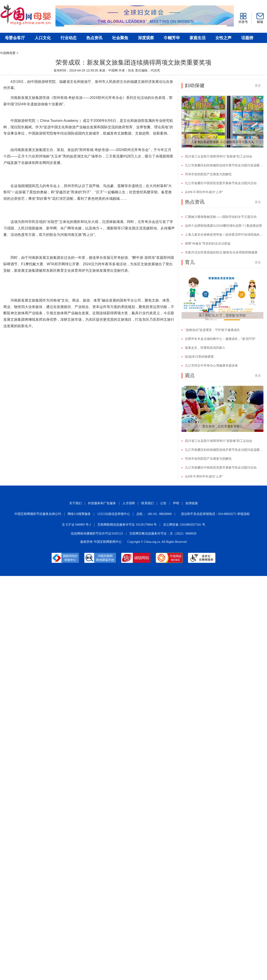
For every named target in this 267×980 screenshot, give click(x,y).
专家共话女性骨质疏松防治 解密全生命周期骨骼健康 (221, 252)
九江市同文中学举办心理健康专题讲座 (211, 365)
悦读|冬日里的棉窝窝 (199, 357)
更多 (258, 86)
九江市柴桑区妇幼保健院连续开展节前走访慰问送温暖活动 (224, 165)
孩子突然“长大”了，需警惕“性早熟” (223, 315)
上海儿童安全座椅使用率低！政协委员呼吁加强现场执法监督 (224, 235)
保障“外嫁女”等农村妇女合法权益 (208, 243)
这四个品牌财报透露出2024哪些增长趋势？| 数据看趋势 (224, 226)
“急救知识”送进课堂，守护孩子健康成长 (212, 330)
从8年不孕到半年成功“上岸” (204, 192)
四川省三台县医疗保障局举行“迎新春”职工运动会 (219, 156)
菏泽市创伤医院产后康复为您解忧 (208, 174)
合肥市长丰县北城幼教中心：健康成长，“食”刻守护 (220, 339)
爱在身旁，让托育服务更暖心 (222, 426)
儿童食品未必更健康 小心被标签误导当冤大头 (222, 142)
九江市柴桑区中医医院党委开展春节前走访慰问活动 (221, 183)
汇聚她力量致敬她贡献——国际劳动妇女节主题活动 (221, 217)
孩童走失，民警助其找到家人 (205, 348)
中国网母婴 (8, 53)
